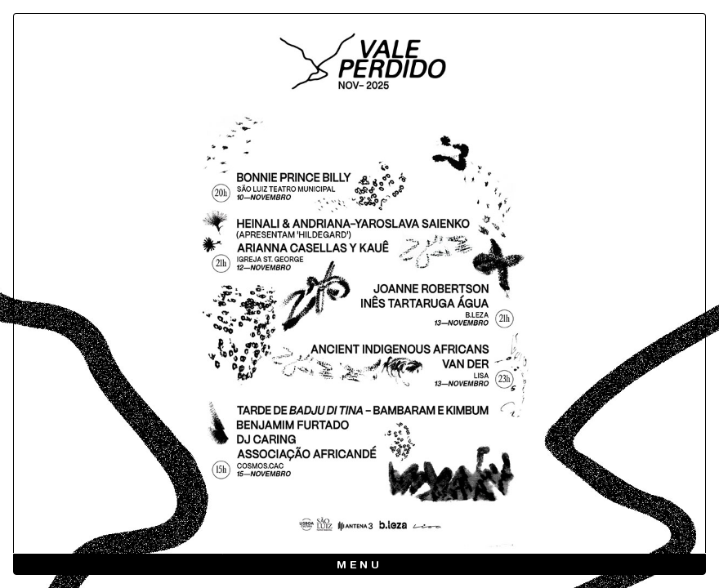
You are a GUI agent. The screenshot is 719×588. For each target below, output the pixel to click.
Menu (360, 566)
